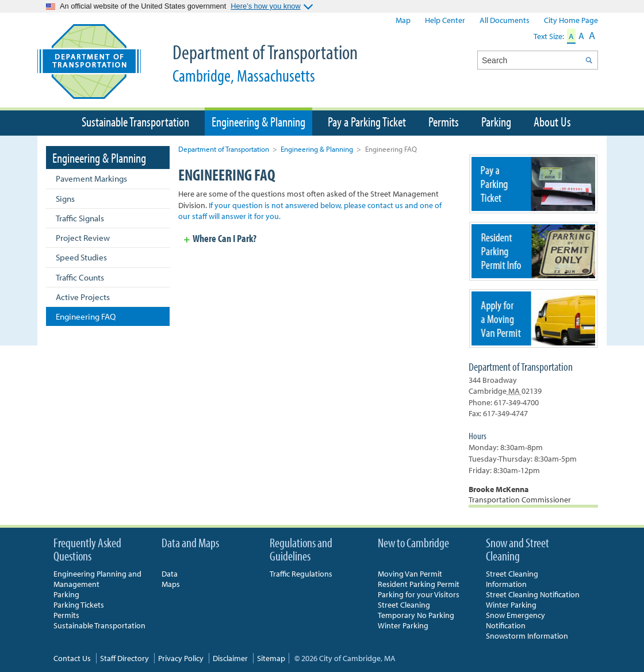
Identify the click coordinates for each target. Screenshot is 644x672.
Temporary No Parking (416, 615)
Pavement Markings (91, 178)
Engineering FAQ (86, 316)
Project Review (83, 238)
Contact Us (72, 658)
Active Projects (83, 297)
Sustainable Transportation (135, 122)
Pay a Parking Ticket (367, 122)
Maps (171, 584)
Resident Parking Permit (419, 584)
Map (403, 20)
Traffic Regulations (301, 574)
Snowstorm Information (527, 636)
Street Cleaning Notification (533, 594)
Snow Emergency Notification (515, 620)
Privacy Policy (181, 658)
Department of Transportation (279, 62)
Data (170, 574)
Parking (496, 122)
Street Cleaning (404, 605)
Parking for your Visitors (419, 594)
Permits (444, 122)
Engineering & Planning (317, 149)
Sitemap (271, 658)
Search (589, 60)
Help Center (445, 20)
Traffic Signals (80, 218)
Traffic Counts (80, 277)
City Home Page (571, 20)
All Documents (505, 20)
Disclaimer (230, 658)
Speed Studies (81, 257)
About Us (552, 122)
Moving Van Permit (410, 574)
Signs (65, 199)
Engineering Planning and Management (97, 579)
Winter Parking (403, 625)
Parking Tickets (79, 605)
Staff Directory (124, 658)
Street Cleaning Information (512, 579)
